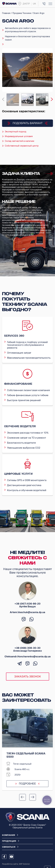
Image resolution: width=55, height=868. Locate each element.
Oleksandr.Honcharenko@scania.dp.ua (28, 657)
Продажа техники (22, 13)
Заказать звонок (28, 677)
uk (34, 4)
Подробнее (27, 784)
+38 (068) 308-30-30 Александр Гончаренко (27, 649)
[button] (49, 70)
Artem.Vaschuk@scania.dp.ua (27, 612)
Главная (6, 13)
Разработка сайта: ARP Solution (16, 864)
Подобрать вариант (28, 123)
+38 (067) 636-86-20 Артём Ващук (27, 605)
